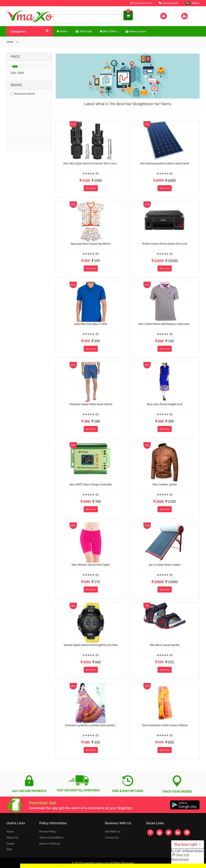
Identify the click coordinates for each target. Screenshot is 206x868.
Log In (168, 16)
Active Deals (168, 3)
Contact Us (112, 837)
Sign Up (190, 16)
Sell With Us (113, 831)
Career (11, 843)
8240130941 (180, 859)
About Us (12, 837)
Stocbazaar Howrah (23, 94)
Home (10, 831)
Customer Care (141, 3)
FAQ (9, 849)
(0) (97, 173)
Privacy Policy (48, 831)
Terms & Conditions (51, 837)
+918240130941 (192, 851)
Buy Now (91, 188)
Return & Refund (50, 843)
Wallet (192, 3)
